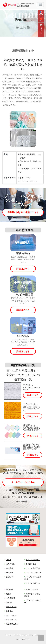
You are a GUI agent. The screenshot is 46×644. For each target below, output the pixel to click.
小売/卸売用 (11, 598)
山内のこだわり (32, 589)
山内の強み (10, 564)
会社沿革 (10, 577)
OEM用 (9, 602)
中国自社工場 (31, 564)
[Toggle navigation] (40, 5)
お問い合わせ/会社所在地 (32, 595)
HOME (9, 560)
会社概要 (10, 572)
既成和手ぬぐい (12, 624)
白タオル (10, 611)
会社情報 (10, 568)
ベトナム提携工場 (33, 583)
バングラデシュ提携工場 (33, 578)
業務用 (9, 594)
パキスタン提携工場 (34, 572)
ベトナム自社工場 (33, 568)
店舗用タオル (11, 619)
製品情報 (10, 589)
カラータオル (11, 615)
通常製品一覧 (11, 607)
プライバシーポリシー (33, 601)
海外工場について (33, 560)
